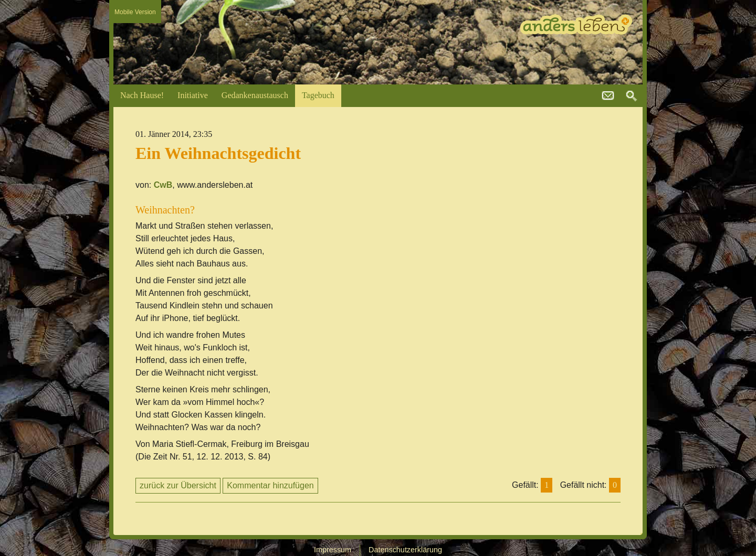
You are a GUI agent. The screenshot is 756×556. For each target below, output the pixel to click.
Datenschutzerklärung (405, 550)
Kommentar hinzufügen (270, 485)
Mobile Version (135, 12)
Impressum (333, 550)
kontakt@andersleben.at (608, 96)
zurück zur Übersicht (178, 485)
